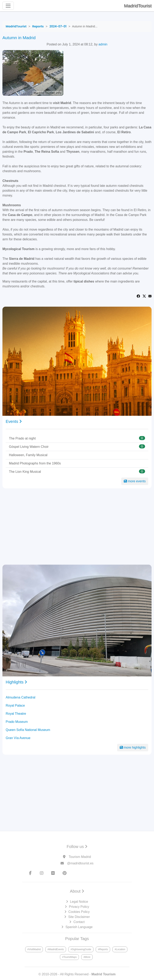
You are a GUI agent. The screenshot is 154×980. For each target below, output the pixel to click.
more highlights (133, 747)
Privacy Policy (79, 907)
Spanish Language (79, 927)
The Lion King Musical (25, 472)
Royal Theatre (16, 714)
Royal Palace (15, 705)
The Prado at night (22, 438)
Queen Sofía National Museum (28, 730)
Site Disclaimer (79, 917)
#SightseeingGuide (81, 949)
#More (87, 957)
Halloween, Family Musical (28, 455)
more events (135, 481)
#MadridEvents (56, 949)
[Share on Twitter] (144, 296)
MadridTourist (138, 6)
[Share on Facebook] (138, 296)
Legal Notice (79, 902)
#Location (120, 949)
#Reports (103, 949)
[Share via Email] (150, 296)
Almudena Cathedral (21, 697)
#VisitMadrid (34, 949)
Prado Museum (17, 722)
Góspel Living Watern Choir (29, 447)
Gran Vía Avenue (18, 738)
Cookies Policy (79, 912)
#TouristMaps (69, 957)
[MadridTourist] (16, 26)
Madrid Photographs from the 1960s (35, 463)
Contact (79, 922)
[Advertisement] (77, 527)
